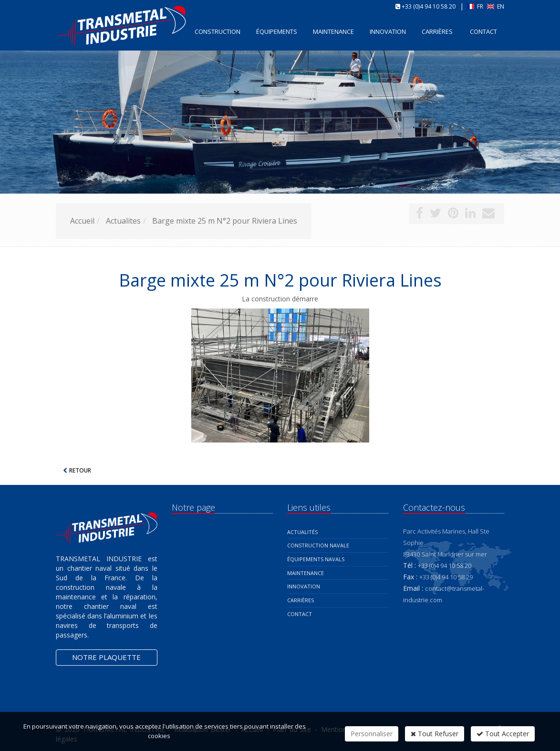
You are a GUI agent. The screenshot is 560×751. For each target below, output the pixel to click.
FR (476, 6)
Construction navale (318, 545)
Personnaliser (372, 734)
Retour (80, 470)
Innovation (304, 586)
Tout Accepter (503, 734)
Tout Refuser (435, 734)
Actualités (302, 532)
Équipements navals (316, 559)
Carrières (437, 31)
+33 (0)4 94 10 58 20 (429, 6)
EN (496, 6)
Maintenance (306, 573)
